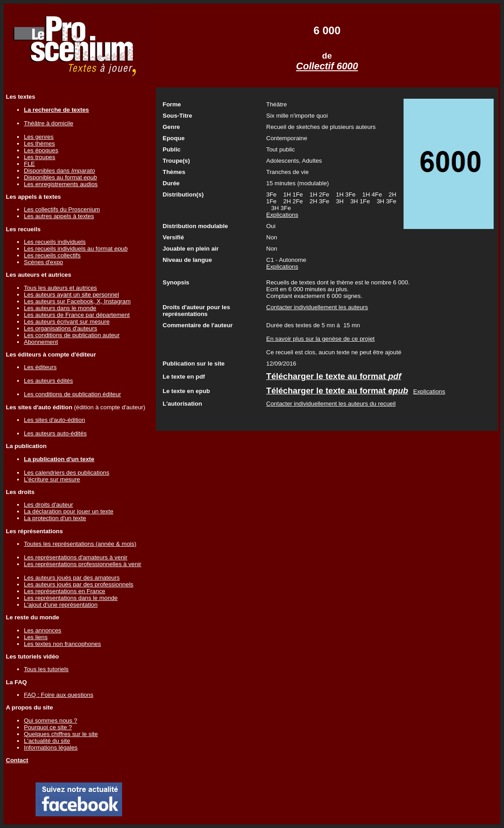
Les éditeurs (40, 367)
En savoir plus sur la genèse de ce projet (320, 339)
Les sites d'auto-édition (54, 420)
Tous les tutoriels (46, 669)
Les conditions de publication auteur (72, 335)
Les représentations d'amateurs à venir (76, 557)
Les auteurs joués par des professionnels (79, 584)
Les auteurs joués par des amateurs (72, 578)
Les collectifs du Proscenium (62, 209)
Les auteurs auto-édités (55, 433)
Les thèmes (39, 144)
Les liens (36, 637)
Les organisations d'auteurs (61, 328)
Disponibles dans (59, 171)
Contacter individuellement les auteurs (317, 307)
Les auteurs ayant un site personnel (71, 295)
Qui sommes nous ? (51, 720)
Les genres (39, 137)
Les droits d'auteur (48, 505)
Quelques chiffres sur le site (61, 734)
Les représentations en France (65, 591)
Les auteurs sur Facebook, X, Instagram (77, 301)
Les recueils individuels (55, 242)
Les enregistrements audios (61, 184)
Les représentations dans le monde (71, 598)
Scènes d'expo (43, 262)
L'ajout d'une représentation (61, 605)
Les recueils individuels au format (76, 249)
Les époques (41, 150)
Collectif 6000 (327, 66)
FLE (29, 164)
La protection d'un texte (55, 518)
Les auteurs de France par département (77, 315)
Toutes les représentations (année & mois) (80, 544)
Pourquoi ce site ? (48, 727)
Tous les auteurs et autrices (60, 288)
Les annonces (43, 630)
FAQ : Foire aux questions (59, 695)
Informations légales (51, 748)
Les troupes (40, 157)
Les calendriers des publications (67, 473)
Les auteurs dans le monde (60, 308)
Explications (282, 215)
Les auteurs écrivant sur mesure (67, 322)
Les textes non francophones (62, 644)
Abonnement (41, 342)
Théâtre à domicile (49, 123)
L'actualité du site (47, 741)
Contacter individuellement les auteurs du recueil (331, 404)
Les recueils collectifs (52, 255)
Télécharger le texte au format (334, 376)
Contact (17, 760)
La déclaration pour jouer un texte (69, 511)
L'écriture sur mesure (52, 479)
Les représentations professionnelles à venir (83, 564)
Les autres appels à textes (59, 216)
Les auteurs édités (48, 381)
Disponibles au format (60, 177)
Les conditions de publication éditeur (73, 394)
